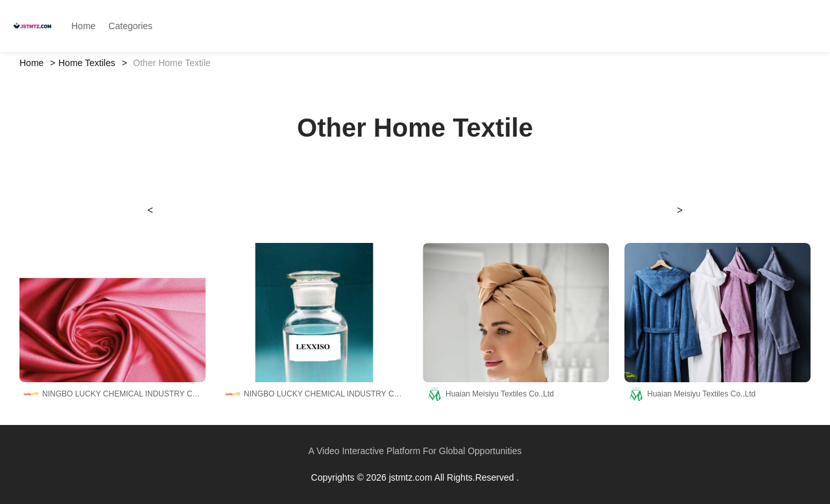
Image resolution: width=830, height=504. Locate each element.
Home (31, 63)
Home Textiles (87, 63)
